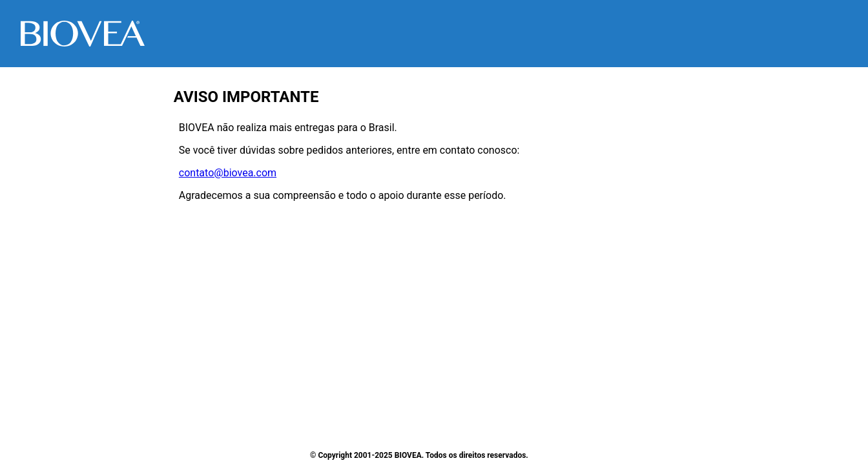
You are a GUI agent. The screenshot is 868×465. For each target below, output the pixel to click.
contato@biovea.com (228, 173)
